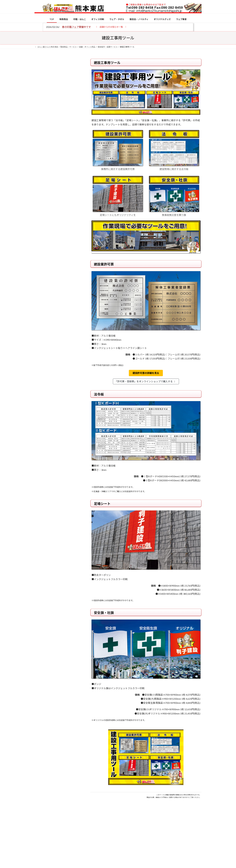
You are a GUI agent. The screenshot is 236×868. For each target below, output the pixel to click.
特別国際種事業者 (58, 215)
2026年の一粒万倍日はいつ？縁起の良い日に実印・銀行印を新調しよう (64, 315)
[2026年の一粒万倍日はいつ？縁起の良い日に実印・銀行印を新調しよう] (40, 315)
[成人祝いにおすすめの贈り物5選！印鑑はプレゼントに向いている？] (40, 296)
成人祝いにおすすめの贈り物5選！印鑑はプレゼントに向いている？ (64, 295)
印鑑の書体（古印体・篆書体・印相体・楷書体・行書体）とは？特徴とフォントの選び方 (57, 116)
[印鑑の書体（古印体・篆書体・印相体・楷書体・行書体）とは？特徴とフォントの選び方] (40, 272)
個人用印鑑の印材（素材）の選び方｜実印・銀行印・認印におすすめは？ (64, 235)
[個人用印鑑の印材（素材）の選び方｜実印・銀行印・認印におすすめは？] (40, 235)
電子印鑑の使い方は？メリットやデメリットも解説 (64, 252)
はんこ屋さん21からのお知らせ (59, 78)
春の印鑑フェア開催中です (76, 27)
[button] (111, 27)
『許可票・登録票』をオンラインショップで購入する (145, 381)
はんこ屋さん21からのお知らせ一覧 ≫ (59, 127)
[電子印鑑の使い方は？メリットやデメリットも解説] (40, 254)
